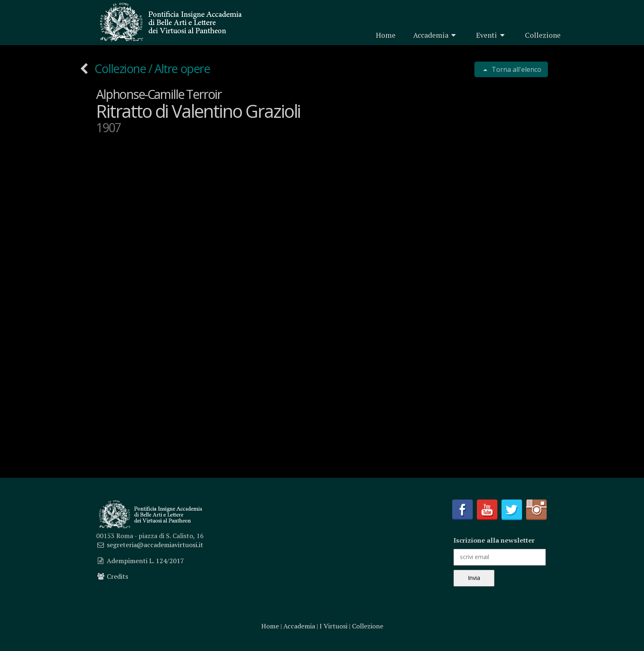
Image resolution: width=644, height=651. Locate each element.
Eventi (492, 35)
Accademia (436, 35)
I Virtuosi (333, 626)
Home (386, 35)
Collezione (543, 35)
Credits (117, 576)
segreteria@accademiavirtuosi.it (155, 545)
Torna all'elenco (516, 69)
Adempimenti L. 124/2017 (145, 561)
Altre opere (182, 68)
